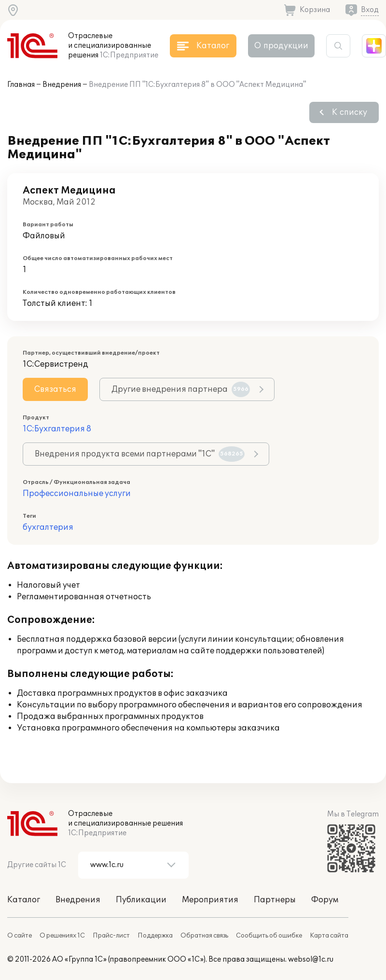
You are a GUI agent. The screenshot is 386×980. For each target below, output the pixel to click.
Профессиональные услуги (77, 494)
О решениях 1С (62, 936)
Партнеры (275, 900)
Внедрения (62, 85)
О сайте (20, 936)
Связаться (55, 389)
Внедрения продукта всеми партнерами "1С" (140, 454)
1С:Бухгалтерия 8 (57, 429)
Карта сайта (329, 936)
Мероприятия (210, 900)
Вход (370, 10)
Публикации (141, 900)
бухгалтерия (48, 527)
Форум (325, 900)
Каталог (24, 900)
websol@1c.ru (311, 959)
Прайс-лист (111, 936)
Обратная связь (204, 936)
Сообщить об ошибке (269, 936)
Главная (21, 85)
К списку (350, 112)
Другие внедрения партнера (181, 389)
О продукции (281, 46)
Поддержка (155, 936)
